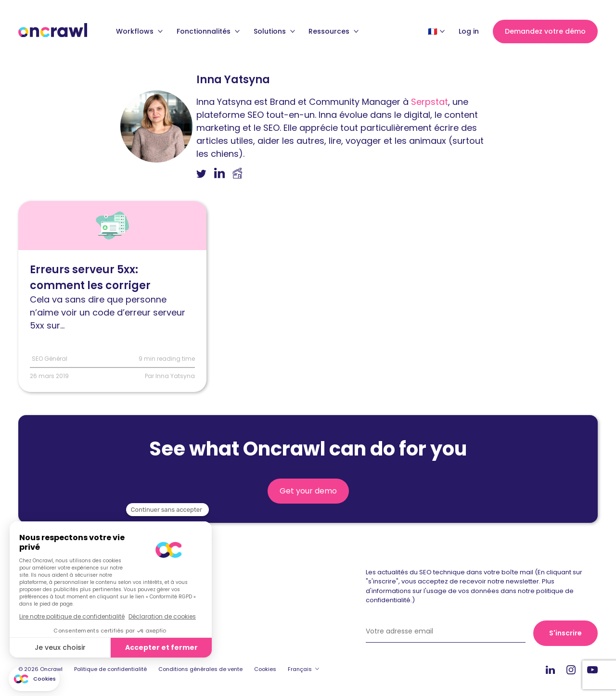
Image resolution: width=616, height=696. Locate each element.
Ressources (334, 31)
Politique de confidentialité (110, 669)
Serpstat (430, 102)
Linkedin (550, 669)
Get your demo (308, 491)
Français (300, 669)
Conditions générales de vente (200, 669)
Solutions (274, 31)
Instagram (571, 669)
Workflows (139, 31)
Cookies (265, 669)
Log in (469, 31)
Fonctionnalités (208, 31)
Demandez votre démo (545, 31)
